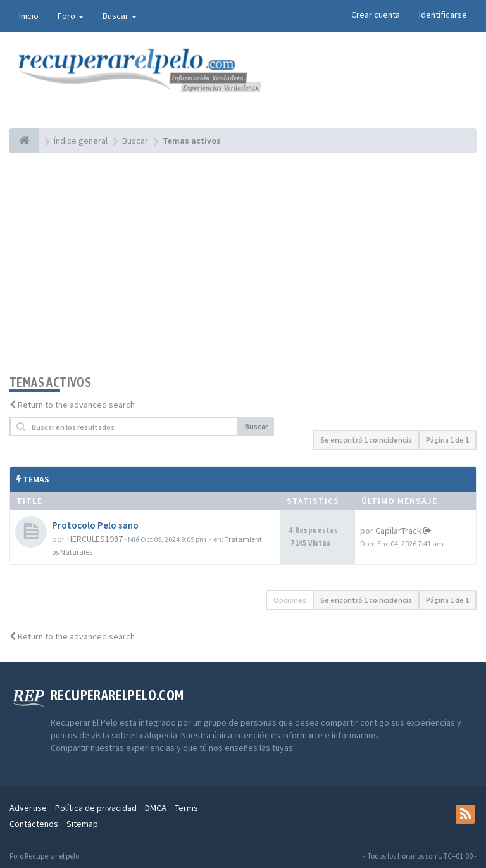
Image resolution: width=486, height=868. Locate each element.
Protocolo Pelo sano (95, 525)
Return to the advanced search (76, 405)
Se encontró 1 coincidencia (366, 440)
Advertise (28, 808)
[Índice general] (24, 141)
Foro (71, 16)
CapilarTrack (398, 531)
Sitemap (82, 824)
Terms (186, 808)
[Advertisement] (243, 264)
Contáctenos (34, 824)
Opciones (290, 600)
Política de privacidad (96, 808)
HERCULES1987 (95, 539)
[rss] (465, 814)
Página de (447, 440)
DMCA (156, 808)
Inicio (29, 16)
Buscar (120, 16)
